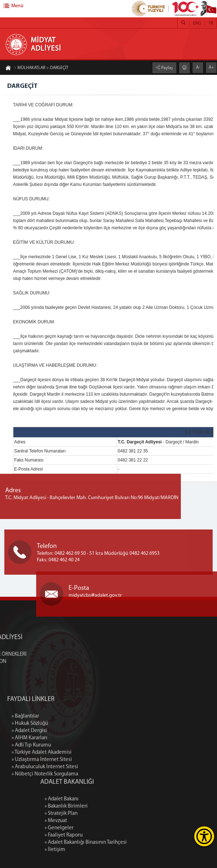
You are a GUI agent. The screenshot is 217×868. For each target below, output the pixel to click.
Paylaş (167, 68)
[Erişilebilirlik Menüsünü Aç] (204, 836)
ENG (197, 24)
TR (211, 24)
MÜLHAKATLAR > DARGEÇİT (41, 68)
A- (198, 67)
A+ (211, 67)
